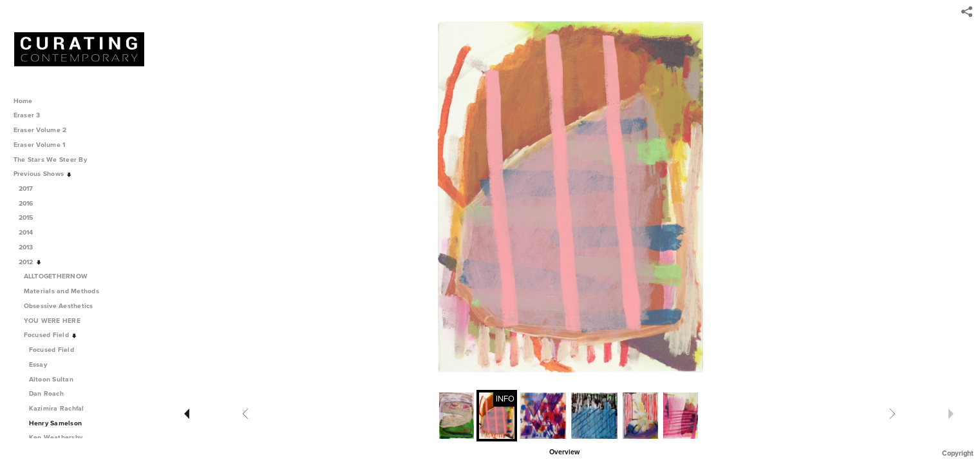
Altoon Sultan (51, 379)
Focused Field (51, 335)
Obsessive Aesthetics (63, 306)
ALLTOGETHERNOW (60, 276)
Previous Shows (43, 174)
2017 (31, 188)
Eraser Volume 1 (40, 145)
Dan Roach (46, 393)
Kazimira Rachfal (57, 408)
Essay (38, 364)
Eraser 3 (27, 115)
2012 (31, 262)
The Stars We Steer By (55, 159)
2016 (31, 203)
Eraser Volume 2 (40, 130)
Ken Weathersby (56, 437)
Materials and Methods (66, 291)
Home (23, 101)
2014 (31, 232)
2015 (31, 217)
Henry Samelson (56, 423)
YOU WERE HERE (57, 321)
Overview (564, 452)
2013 (31, 247)
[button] (564, 451)
